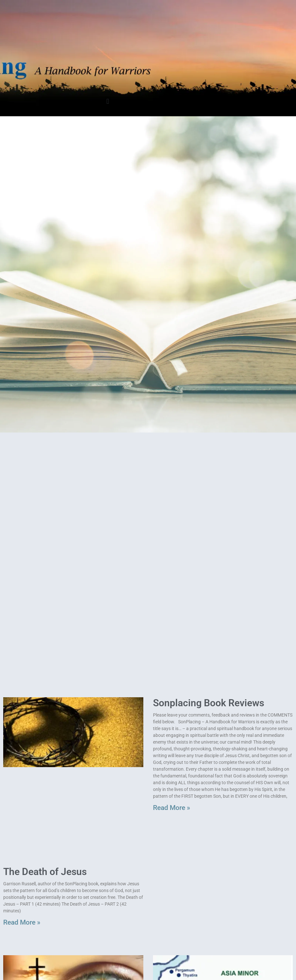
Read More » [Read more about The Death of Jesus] (22, 922)
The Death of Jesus (45, 872)
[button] (108, 101)
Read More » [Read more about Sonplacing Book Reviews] (172, 808)
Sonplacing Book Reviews (209, 703)
